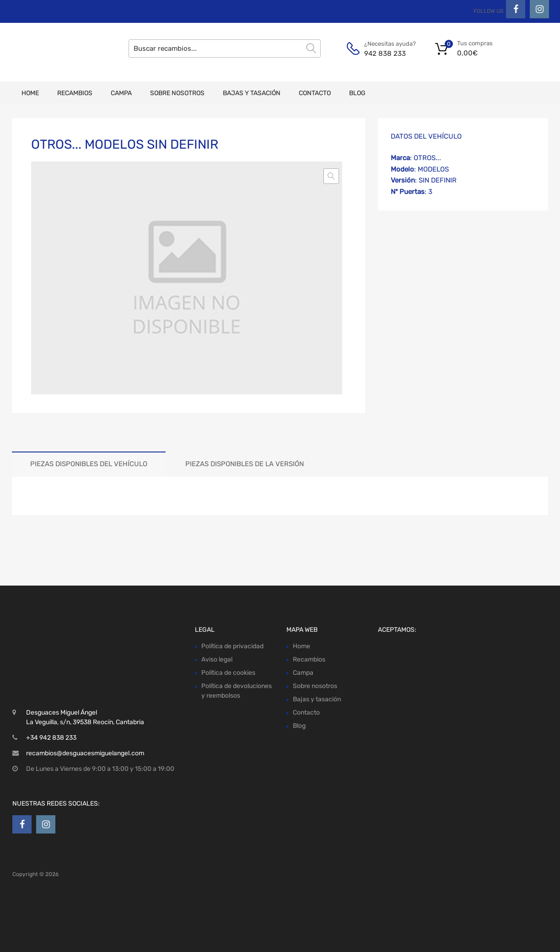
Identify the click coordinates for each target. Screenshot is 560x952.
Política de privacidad (232, 646)
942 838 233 (385, 54)
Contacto (315, 93)
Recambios (75, 93)
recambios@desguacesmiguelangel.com (85, 753)
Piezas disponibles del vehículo (89, 464)
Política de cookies (228, 673)
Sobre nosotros (177, 93)
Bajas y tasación (252, 93)
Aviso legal (217, 659)
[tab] (89, 464)
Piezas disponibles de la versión (245, 464)
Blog (357, 93)
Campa (121, 93)
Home (30, 93)
